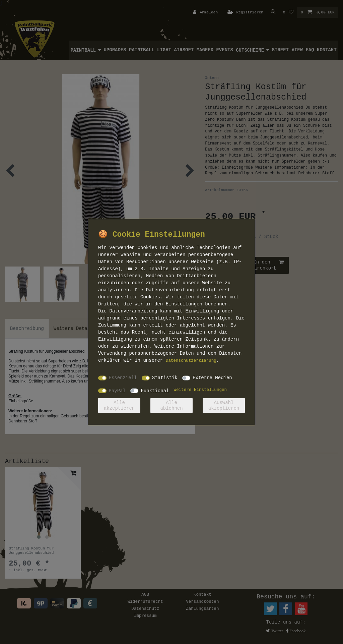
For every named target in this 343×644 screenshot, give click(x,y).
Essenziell (123, 378)
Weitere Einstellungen (200, 390)
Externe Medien (212, 378)
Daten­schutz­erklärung (191, 360)
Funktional (155, 391)
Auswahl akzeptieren (224, 405)
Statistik (165, 378)
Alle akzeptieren (119, 405)
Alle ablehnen (171, 405)
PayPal (117, 391)
